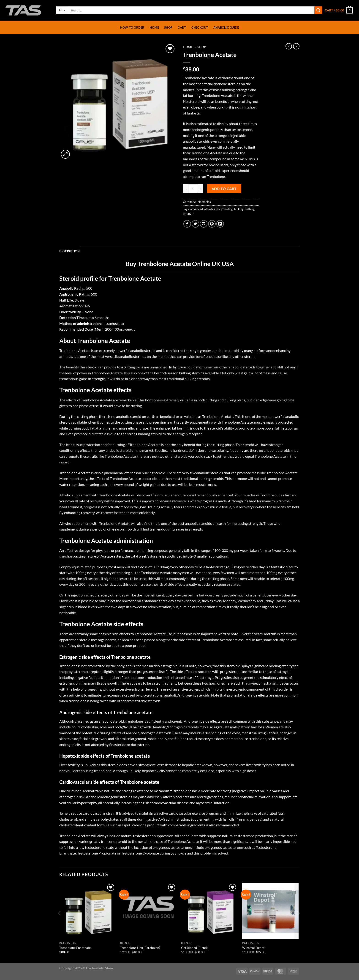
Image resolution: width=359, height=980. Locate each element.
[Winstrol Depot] (271, 911)
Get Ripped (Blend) (194, 948)
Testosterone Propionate (97, 853)
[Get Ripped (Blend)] (209, 911)
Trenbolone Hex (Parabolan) (140, 948)
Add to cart (224, 189)
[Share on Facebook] (187, 224)
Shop (168, 27)
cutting (250, 209)
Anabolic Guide (226, 27)
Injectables (204, 202)
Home (154, 27)
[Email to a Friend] (204, 224)
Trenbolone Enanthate (75, 948)
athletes (210, 209)
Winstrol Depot (253, 948)
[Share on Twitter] (195, 224)
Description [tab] (69, 251)
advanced (197, 209)
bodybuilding (225, 209)
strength (189, 214)
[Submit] (318, 10)
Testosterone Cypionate (140, 853)
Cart (182, 27)
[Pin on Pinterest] (212, 224)
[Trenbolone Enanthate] (88, 911)
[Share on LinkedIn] (220, 224)
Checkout (200, 27)
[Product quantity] (193, 189)
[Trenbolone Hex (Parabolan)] (148, 911)
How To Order (132, 27)
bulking (239, 209)
